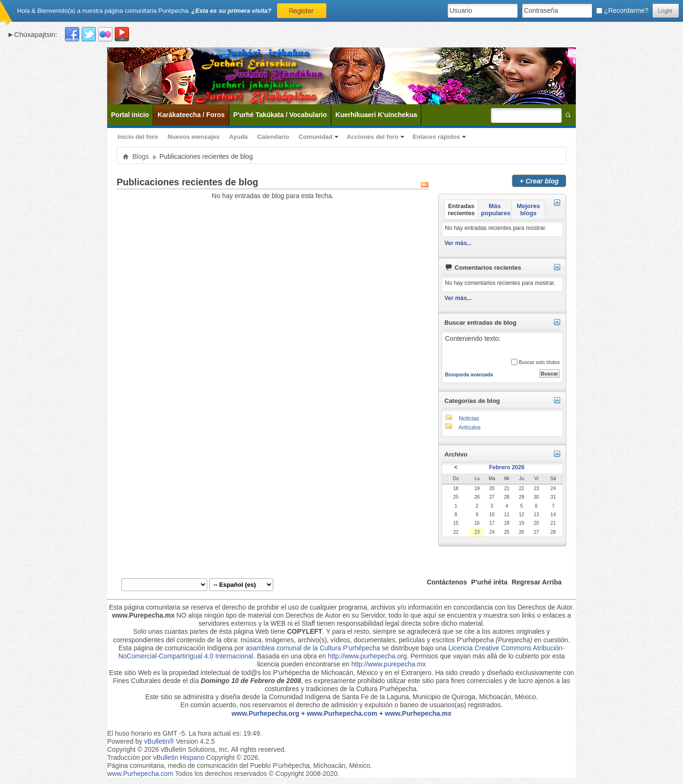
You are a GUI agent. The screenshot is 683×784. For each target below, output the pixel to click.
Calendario (273, 137)
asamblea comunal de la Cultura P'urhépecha (313, 648)
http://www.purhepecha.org (367, 656)
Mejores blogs (528, 210)
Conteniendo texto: (502, 345)
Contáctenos (447, 582)
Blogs (141, 156)
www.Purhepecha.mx (418, 713)
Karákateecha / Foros (191, 115)
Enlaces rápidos (436, 137)
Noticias (469, 419)
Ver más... (458, 243)
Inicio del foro (138, 137)
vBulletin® (159, 741)
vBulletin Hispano (179, 757)
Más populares (496, 210)
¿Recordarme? (622, 10)
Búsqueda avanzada (469, 374)
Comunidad (316, 137)
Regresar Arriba (537, 582)
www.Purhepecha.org (265, 713)
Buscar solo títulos (535, 362)
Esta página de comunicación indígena (176, 648)
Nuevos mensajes (194, 137)
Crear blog (539, 181)
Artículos (470, 428)
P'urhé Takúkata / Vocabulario (280, 115)
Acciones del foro (373, 137)
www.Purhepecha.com (342, 713)
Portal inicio (130, 115)
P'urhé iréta (489, 582)
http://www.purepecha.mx (389, 664)
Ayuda (238, 137)
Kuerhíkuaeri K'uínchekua (376, 115)
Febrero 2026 (507, 467)
